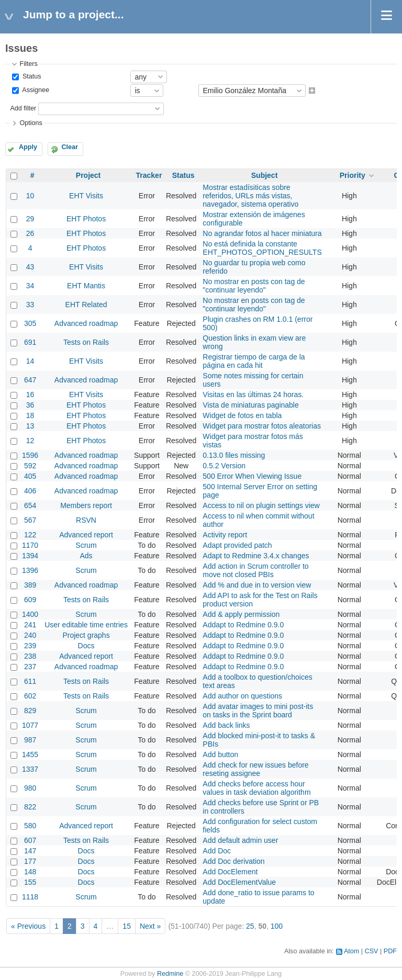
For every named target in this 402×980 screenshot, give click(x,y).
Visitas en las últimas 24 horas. (253, 395)
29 (30, 219)
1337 (30, 769)
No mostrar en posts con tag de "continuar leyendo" (254, 286)
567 (30, 520)
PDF (390, 951)
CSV (372, 951)
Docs (86, 646)
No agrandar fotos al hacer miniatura (262, 233)
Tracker (149, 175)
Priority (353, 175)
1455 (30, 754)
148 (30, 872)
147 (30, 851)
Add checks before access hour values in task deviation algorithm (256, 788)
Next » (150, 926)
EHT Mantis (86, 286)
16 (30, 395)
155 (30, 882)
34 (30, 286)
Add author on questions (242, 696)
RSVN (86, 520)
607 (30, 840)
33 (30, 305)
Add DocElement (230, 872)
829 (30, 711)
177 (30, 861)
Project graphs (86, 635)
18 (30, 415)
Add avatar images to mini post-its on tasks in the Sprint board (258, 711)
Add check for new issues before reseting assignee (255, 769)
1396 (30, 570)
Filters (28, 64)
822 (30, 807)
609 (30, 600)
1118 (30, 897)
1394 (30, 556)
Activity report (225, 535)
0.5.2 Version (224, 466)
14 (30, 361)
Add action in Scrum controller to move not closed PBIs (255, 570)
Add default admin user (240, 840)
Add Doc (217, 851)
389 (30, 585)
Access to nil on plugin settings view (261, 505)
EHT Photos (86, 219)
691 (30, 342)
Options (31, 123)
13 (30, 426)
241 (30, 625)
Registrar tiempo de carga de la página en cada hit (254, 361)
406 (30, 491)
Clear (70, 147)
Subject (265, 175)
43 (30, 267)
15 (127, 926)
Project (88, 175)
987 (30, 740)
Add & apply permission (241, 614)
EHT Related (86, 305)
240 (30, 635)
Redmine (170, 974)
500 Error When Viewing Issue (252, 476)
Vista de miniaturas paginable (250, 405)
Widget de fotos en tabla (242, 415)
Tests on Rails (86, 342)
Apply (28, 147)
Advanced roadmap (86, 323)
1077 (30, 725)
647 (30, 380)
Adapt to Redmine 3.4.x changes (256, 556)
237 (30, 667)
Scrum (86, 545)
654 (30, 505)
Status (31, 76)
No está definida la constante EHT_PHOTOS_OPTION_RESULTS (262, 248)
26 (30, 233)
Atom (351, 951)
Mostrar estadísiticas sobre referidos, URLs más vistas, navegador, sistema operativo (250, 196)
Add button (220, 754)
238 (30, 656)
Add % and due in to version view (257, 585)
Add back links (226, 725)
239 (30, 646)
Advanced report (86, 535)
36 (30, 405)
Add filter (23, 108)
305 (30, 323)
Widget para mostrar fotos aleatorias (262, 426)
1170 (30, 545)
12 (30, 441)
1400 (30, 614)
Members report (86, 505)
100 (277, 926)
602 (30, 696)
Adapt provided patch (237, 545)
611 (30, 681)
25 (250, 926)
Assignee (35, 91)
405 (30, 476)
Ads (86, 556)
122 (30, 535)
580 (30, 826)
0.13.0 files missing (234, 455)
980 (30, 788)
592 (30, 466)
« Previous (28, 926)
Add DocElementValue (239, 882)
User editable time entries (86, 625)
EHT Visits (86, 196)
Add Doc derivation (233, 861)
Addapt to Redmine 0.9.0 (243, 625)
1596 (30, 455)
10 (30, 196)
